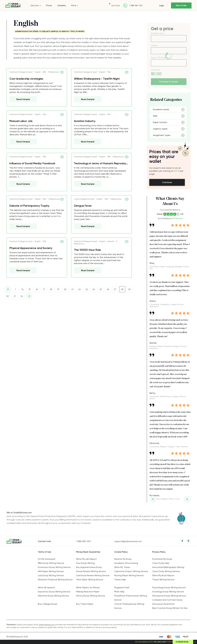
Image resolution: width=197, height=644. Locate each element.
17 (44, 289)
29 (129, 289)
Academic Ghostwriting (126, 563)
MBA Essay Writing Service (51, 563)
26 (108, 289)
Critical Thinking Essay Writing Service (129, 606)
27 (115, 289)
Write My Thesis (122, 567)
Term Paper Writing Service (90, 580)
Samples (62, 5)
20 (65, 289)
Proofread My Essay (162, 559)
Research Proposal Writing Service (55, 580)
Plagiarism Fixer (122, 587)
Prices (49, 5)
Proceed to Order (169, 82)
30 (7, 296)
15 (30, 289)
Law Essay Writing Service (51, 575)
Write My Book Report (163, 575)
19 (58, 289)
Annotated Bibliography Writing (168, 567)
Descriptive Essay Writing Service (169, 596)
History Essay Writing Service (90, 596)
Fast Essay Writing (85, 563)
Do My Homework (47, 559)
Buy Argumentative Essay (89, 567)
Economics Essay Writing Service (54, 567)
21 (72, 289)
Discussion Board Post (164, 604)
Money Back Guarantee (88, 552)
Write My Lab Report (86, 559)
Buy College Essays (48, 604)
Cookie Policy (121, 552)
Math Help (119, 592)
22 (79, 289)
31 (15, 296)
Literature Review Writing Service (93, 575)
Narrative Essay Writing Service (53, 596)
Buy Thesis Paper (85, 604)
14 (23, 289)
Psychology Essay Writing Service (169, 587)
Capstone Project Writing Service (131, 571)
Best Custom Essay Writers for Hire (170, 608)
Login (162, 5)
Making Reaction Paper (88, 592)
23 (87, 289)
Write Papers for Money (88, 587)
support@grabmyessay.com (128, 541)
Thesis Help (120, 580)
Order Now (183, 642)
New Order (181, 5)
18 (51, 289)
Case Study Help (161, 563)
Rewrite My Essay (123, 559)
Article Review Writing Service (91, 571)
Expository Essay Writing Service (54, 592)
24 (94, 289)
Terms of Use (45, 552)
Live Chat (116, 5)
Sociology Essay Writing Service (168, 592)
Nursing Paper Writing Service (129, 575)
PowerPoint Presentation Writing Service (131, 598)
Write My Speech (46, 587)
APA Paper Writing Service (51, 571)
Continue (167, 182)
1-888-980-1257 (136, 6)
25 (101, 289)
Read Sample (23, 99)
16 (37, 289)
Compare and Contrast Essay (167, 600)
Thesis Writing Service (163, 580)
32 (22, 296)
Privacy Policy (159, 552)
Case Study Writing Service (166, 571)
